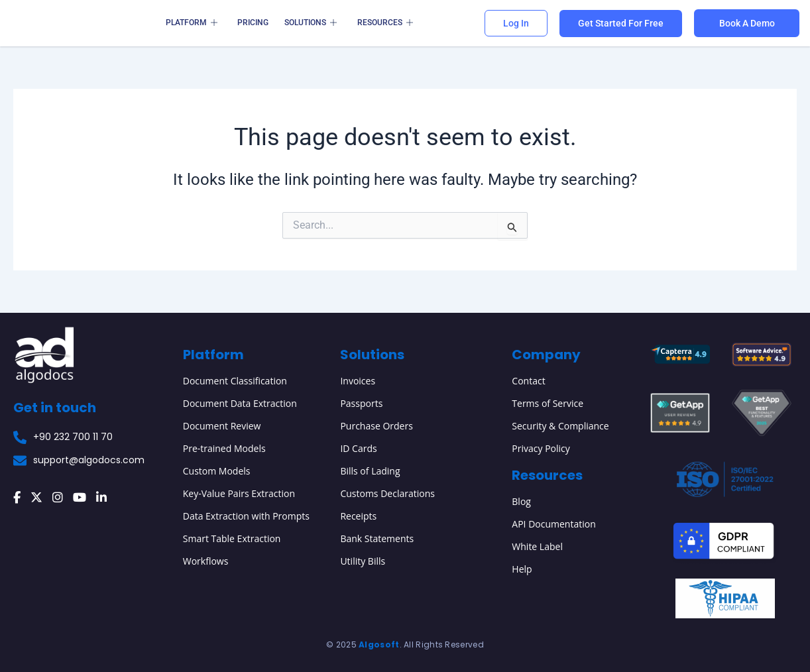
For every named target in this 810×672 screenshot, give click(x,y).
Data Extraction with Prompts (246, 516)
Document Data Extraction (240, 403)
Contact (528, 381)
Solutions (311, 24)
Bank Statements (377, 538)
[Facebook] (17, 498)
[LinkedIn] (101, 498)
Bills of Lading (370, 471)
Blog (521, 501)
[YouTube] (80, 498)
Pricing (253, 23)
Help (522, 569)
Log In (516, 23)
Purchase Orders (376, 426)
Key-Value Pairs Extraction (239, 493)
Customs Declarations (387, 493)
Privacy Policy (541, 448)
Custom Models (217, 471)
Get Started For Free (621, 23)
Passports (361, 403)
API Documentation (553, 524)
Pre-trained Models (224, 448)
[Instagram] (58, 498)
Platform (192, 24)
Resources (384, 24)
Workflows (206, 561)
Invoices (358, 381)
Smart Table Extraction (232, 538)
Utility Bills (363, 561)
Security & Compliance (560, 426)
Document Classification (235, 381)
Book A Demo (747, 23)
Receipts (358, 516)
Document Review (222, 426)
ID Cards (358, 448)
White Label (537, 546)
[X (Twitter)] (36, 498)
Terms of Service (548, 403)
